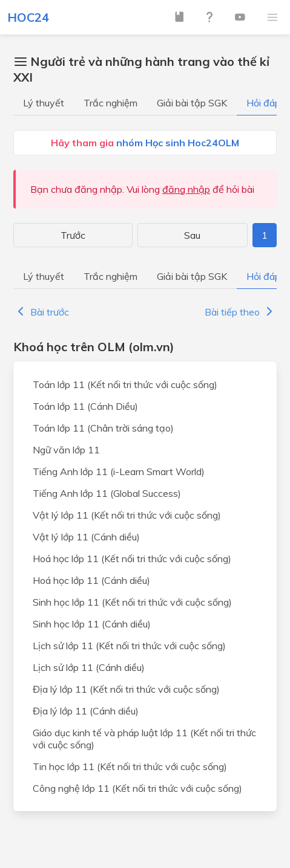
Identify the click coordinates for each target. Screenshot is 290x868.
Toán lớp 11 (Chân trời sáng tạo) (103, 428)
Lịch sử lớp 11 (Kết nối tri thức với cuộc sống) (129, 646)
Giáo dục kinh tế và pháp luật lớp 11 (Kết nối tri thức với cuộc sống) (144, 739)
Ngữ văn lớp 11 (66, 450)
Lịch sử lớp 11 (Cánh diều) (89, 667)
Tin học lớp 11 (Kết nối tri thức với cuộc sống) (130, 766)
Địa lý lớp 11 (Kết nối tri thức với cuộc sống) (126, 689)
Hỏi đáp (263, 103)
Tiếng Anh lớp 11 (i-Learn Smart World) (119, 471)
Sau (192, 235)
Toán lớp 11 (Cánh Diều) (85, 406)
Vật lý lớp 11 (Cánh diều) (86, 537)
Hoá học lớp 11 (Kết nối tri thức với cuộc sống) (132, 559)
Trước (73, 235)
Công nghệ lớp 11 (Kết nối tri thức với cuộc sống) (137, 788)
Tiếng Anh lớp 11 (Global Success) (107, 493)
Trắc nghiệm (110, 103)
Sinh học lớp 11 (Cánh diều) (92, 624)
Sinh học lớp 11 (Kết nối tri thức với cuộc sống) (132, 602)
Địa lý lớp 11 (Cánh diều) (86, 711)
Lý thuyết (44, 103)
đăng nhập (186, 189)
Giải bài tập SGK (192, 103)
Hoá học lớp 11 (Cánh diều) (91, 580)
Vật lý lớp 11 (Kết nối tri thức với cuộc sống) (127, 515)
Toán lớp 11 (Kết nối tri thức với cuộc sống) (125, 384)
